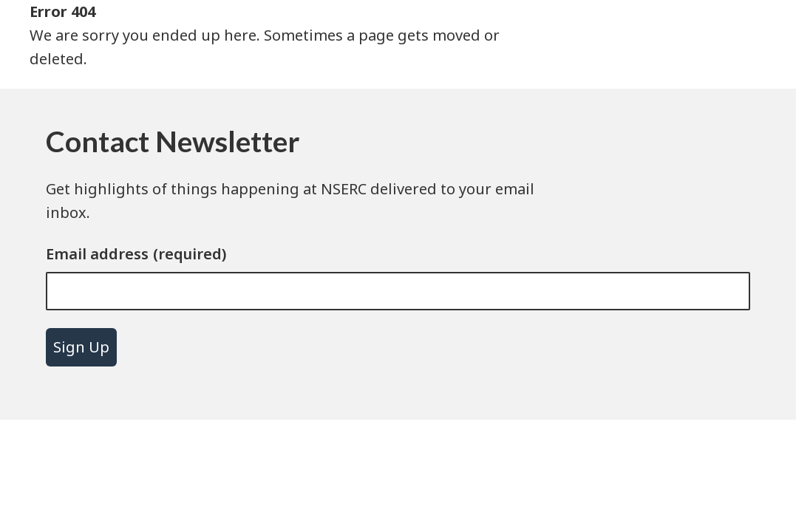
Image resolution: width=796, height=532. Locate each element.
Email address (97, 254)
